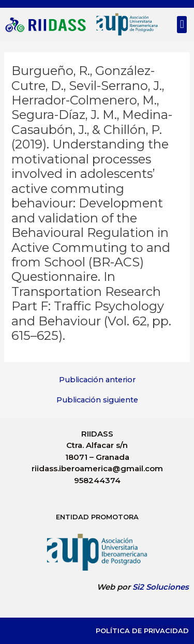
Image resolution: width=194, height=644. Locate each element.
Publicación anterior (97, 380)
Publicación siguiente (97, 400)
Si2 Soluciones (161, 587)
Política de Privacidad (142, 631)
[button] (182, 25)
